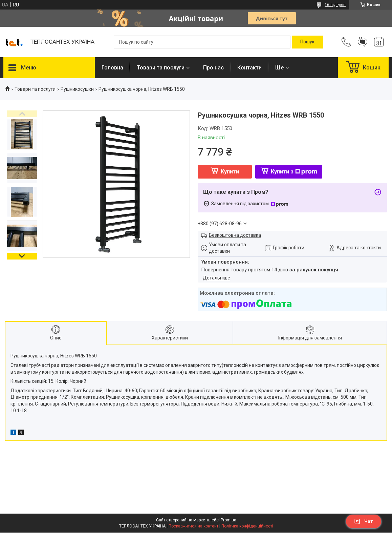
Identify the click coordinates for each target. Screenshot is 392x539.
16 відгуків (335, 5)
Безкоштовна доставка (235, 235)
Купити (230, 172)
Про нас (213, 68)
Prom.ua (228, 520)
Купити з (294, 172)
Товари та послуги (161, 68)
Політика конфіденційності (247, 526)
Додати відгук (363, 42)
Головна (112, 68)
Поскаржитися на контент (193, 526)
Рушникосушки (77, 89)
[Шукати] (307, 42)
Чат (364, 521)
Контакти (249, 68)
